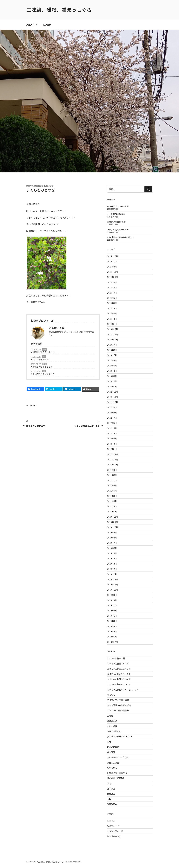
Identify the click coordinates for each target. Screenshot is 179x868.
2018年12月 (113, 642)
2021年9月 (112, 470)
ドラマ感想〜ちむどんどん (119, 705)
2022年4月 (112, 433)
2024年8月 (112, 287)
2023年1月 (112, 387)
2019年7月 (112, 605)
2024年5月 (112, 303)
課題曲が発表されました (43, 352)
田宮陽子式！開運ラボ (117, 773)
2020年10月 (113, 527)
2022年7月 (112, 418)
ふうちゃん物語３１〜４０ (119, 679)
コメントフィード (115, 831)
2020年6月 (112, 548)
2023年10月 (113, 340)
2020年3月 (112, 564)
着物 (109, 783)
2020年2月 (112, 569)
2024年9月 (112, 282)
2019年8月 (112, 600)
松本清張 (111, 752)
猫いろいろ (112, 768)
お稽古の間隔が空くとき (43, 374)
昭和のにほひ (113, 747)
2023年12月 (113, 329)
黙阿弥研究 (112, 804)
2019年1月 (112, 637)
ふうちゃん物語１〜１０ (118, 664)
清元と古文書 (113, 762)
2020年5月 (112, 553)
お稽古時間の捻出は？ (43, 367)
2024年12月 (113, 272)
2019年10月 (113, 590)
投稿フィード (113, 826)
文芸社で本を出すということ (120, 736)
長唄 (44, 357)
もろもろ (33, 405)
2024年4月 (112, 308)
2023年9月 (112, 345)
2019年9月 (112, 595)
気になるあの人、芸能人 (118, 757)
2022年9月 (112, 407)
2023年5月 (112, 366)
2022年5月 (112, 428)
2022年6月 (112, 423)
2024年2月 (112, 319)
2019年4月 (112, 621)
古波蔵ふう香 (48, 186)
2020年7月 (112, 543)
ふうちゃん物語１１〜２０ (119, 669)
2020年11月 (113, 522)
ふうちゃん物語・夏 (116, 658)
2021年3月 (112, 501)
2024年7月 (112, 293)
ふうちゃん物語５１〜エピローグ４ (123, 690)
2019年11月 (113, 584)
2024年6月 (112, 298)
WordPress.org (114, 836)
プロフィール (32, 25)
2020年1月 (112, 574)
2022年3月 (112, 439)
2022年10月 (113, 402)
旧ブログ (47, 25)
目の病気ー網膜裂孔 (116, 778)
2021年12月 (113, 454)
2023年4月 (112, 371)
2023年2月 (112, 381)
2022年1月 (112, 449)
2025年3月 (112, 267)
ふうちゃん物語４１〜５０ (119, 684)
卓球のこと (112, 721)
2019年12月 (113, 579)
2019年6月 (112, 611)
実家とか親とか (114, 731)
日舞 (109, 742)
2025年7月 (112, 261)
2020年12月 (113, 517)
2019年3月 (112, 626)
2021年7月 (112, 480)
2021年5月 (112, 491)
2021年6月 (112, 486)
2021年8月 (112, 475)
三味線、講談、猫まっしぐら (59, 10)
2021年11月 (113, 459)
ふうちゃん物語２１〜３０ (119, 674)
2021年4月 (112, 496)
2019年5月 (112, 616)
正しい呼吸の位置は (42, 359)
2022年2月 (112, 444)
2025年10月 (113, 256)
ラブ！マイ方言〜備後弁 (118, 710)
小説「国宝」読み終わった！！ (121, 237)
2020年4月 (112, 558)
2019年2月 (112, 631)
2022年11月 (113, 397)
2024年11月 (113, 277)
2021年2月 (112, 506)
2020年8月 (112, 538)
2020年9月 (112, 532)
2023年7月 (112, 355)
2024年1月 (112, 324)
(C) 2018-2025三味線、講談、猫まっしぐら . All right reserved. (53, 862)
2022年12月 (113, 392)
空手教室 (111, 789)
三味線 (44, 349)
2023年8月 (112, 350)
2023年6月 (112, 360)
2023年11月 (113, 334)
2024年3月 (112, 313)
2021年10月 (113, 465)
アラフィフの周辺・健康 (118, 700)
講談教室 (111, 794)
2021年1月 (112, 512)
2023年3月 (112, 376)
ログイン (111, 821)
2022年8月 (112, 413)
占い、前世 (112, 726)
